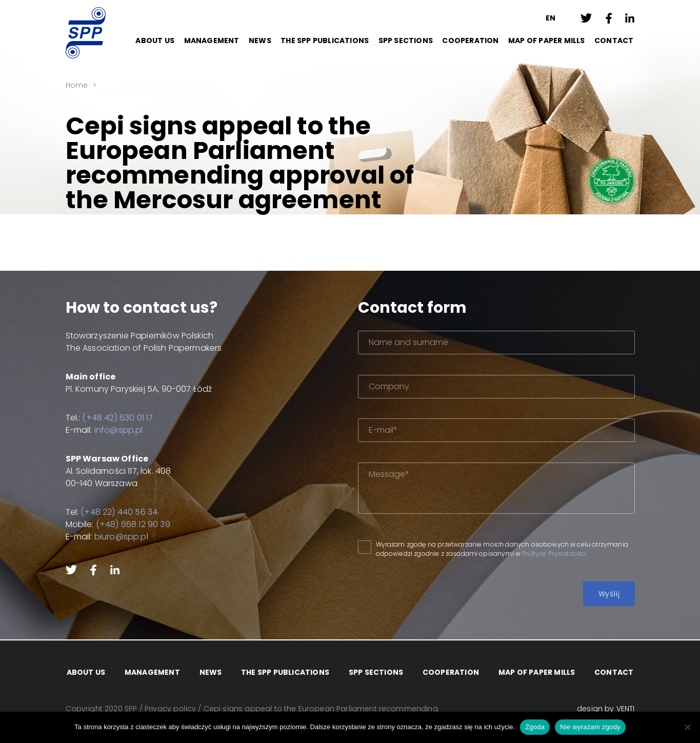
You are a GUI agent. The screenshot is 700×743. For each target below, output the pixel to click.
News (260, 41)
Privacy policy (170, 709)
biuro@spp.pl (121, 537)
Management (212, 41)
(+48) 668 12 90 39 (133, 524)
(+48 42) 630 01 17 (117, 418)
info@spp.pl (119, 430)
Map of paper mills (547, 41)
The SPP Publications (325, 41)
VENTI (626, 709)
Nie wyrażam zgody (590, 727)
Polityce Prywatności (554, 554)
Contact (614, 41)
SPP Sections (406, 41)
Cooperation (470, 41)
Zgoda (535, 727)
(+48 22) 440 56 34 (119, 512)
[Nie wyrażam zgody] (687, 727)
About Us (155, 41)
